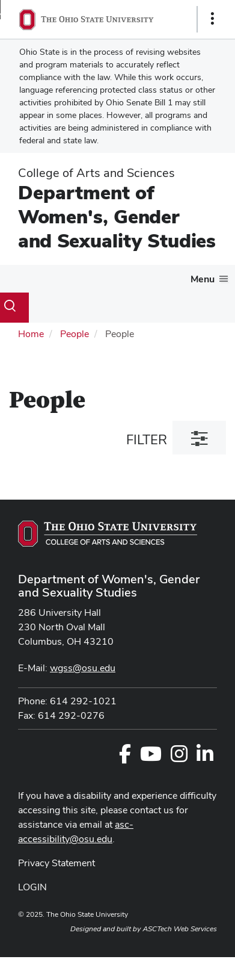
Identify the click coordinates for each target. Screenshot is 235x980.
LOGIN (32, 887)
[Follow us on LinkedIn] (205, 758)
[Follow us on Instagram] (179, 758)
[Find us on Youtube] (151, 758)
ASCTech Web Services (180, 929)
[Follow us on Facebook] (125, 758)
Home (31, 334)
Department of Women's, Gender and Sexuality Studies (117, 216)
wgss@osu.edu (83, 668)
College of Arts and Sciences (96, 173)
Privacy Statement (56, 863)
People (75, 334)
